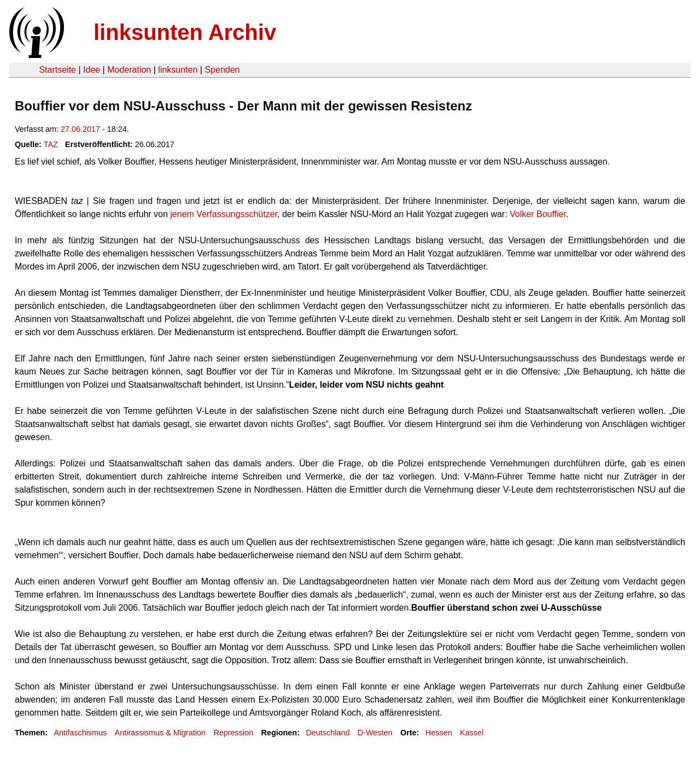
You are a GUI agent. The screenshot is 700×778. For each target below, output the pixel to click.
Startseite (57, 70)
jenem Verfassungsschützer (224, 214)
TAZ (51, 144)
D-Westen (375, 733)
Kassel (472, 733)
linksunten (178, 70)
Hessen (439, 733)
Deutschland (328, 733)
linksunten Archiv (185, 32)
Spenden (222, 70)
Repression (233, 733)
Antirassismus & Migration (160, 733)
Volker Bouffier (538, 214)
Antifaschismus (80, 733)
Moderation (129, 70)
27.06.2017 (80, 129)
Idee (92, 70)
